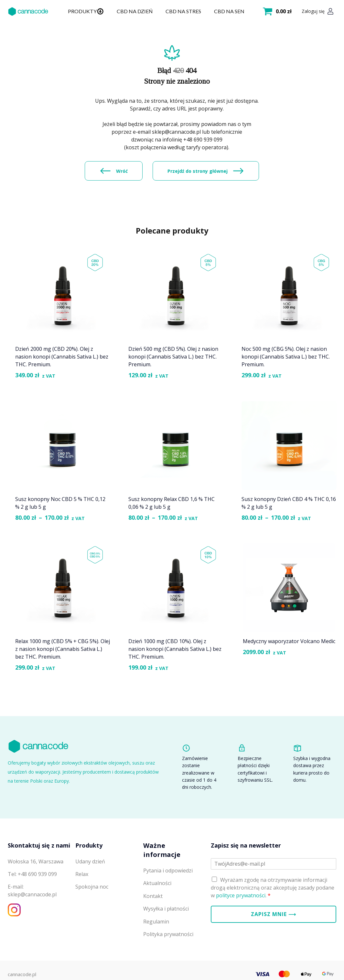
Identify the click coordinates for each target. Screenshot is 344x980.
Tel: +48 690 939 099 (32, 874)
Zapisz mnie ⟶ (274, 914)
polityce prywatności (241, 895)
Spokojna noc (92, 887)
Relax (82, 874)
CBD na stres (183, 11)
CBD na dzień (135, 11)
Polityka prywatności (168, 934)
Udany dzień (90, 861)
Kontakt (153, 896)
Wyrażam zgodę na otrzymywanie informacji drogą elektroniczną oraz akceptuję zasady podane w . (273, 888)
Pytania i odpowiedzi (168, 871)
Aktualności (157, 883)
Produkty (86, 11)
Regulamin (156, 922)
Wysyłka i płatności (166, 909)
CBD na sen (229, 11)
